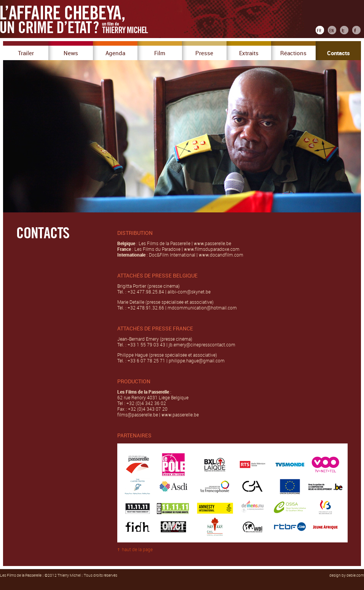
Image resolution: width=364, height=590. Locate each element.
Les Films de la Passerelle (21, 576)
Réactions (293, 53)
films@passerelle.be (138, 415)
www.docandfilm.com (221, 255)
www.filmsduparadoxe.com (212, 249)
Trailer (26, 53)
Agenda (115, 53)
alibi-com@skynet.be (189, 292)
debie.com (355, 576)
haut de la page (137, 550)
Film (160, 53)
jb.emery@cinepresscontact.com (201, 345)
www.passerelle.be (212, 244)
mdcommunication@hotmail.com (202, 308)
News (71, 53)
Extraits (249, 53)
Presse (204, 53)
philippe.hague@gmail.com (197, 361)
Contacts (338, 53)
